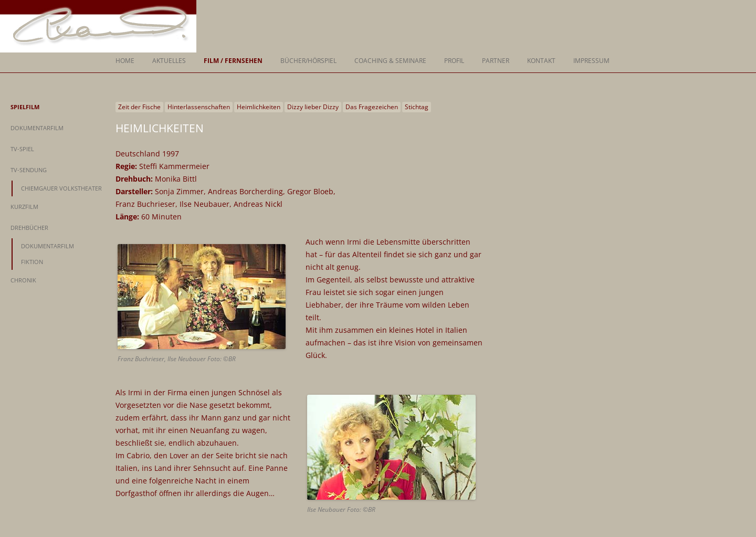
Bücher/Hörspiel (308, 61)
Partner (496, 61)
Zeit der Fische (139, 107)
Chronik (23, 280)
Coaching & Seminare (390, 61)
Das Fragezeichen (372, 107)
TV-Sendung (29, 170)
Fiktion (32, 262)
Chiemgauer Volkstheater (61, 188)
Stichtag (417, 107)
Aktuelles (169, 61)
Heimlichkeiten (259, 107)
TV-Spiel (22, 149)
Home (125, 61)
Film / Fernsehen (233, 61)
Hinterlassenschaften (199, 107)
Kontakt (541, 61)
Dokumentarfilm (37, 128)
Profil (454, 61)
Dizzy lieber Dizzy (313, 107)
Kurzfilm (24, 207)
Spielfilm (25, 107)
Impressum (591, 61)
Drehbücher (29, 228)
